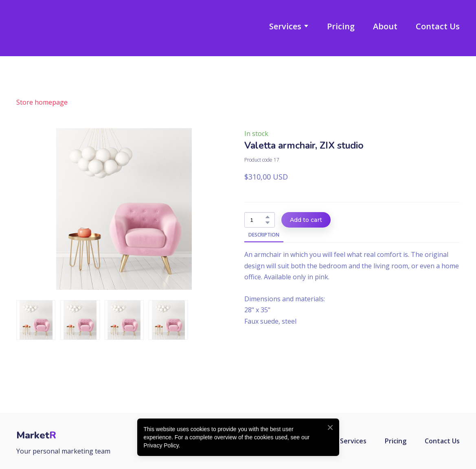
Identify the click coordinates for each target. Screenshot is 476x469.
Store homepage (42, 102)
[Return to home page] (55, 26)
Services (285, 26)
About (385, 26)
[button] (268, 217)
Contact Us (438, 26)
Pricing (341, 26)
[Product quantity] (258, 220)
